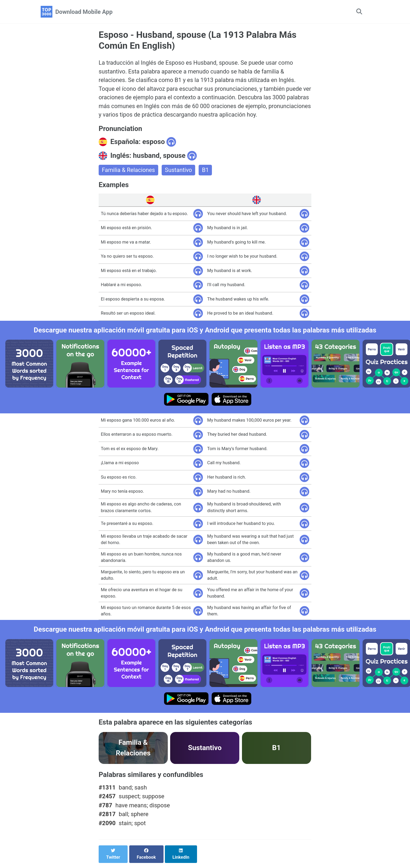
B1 (207, 172)
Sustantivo (179, 172)
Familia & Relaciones (129, 172)
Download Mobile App (84, 12)
